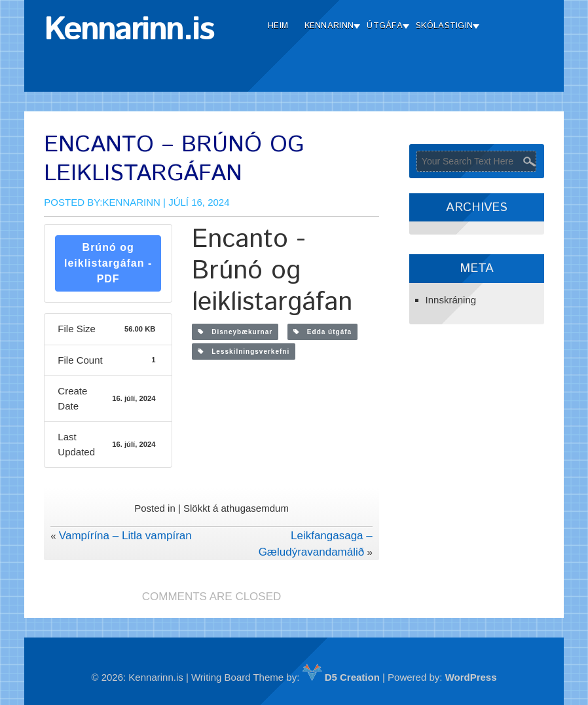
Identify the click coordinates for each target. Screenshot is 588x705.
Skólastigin (444, 26)
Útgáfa (385, 26)
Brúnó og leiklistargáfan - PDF (108, 263)
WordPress (471, 677)
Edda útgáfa (323, 332)
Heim (278, 26)
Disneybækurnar (235, 332)
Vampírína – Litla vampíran (125, 536)
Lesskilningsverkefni (244, 352)
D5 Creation (341, 677)
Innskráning (451, 300)
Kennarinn (329, 26)
